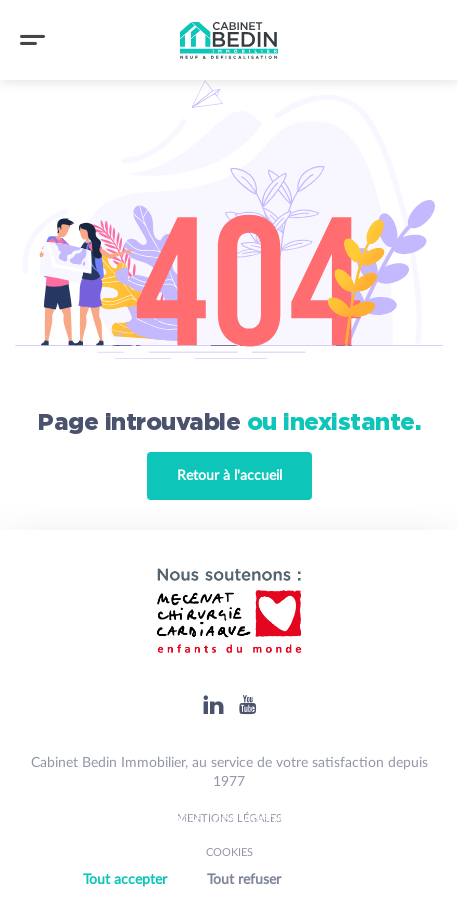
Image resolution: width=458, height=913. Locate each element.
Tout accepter (125, 880)
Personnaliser (348, 881)
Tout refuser (244, 880)
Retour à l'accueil (229, 476)
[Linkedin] (213, 704)
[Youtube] (247, 704)
